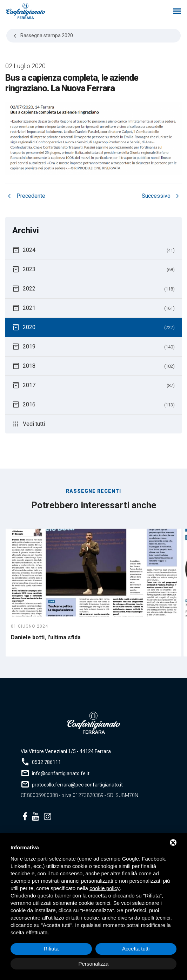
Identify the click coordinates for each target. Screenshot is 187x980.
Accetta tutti (136, 949)
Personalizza (94, 964)
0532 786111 (46, 762)
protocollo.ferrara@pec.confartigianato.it (77, 785)
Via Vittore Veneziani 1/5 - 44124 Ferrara (66, 751)
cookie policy (105, 888)
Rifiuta (51, 949)
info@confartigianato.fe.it (61, 773)
